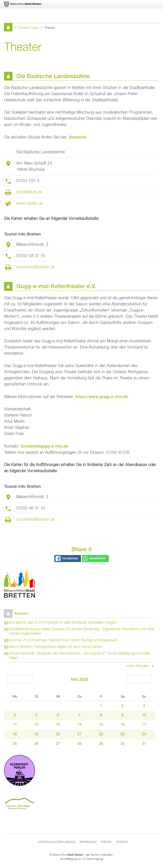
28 (79, 744)
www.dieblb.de (30, 203)
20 (58, 734)
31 (144, 744)
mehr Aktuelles (138, 666)
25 (15, 744)
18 (15, 734)
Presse (106, 842)
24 (144, 734)
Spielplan (78, 137)
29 (101, 744)
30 (122, 744)
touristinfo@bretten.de (36, 267)
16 (122, 725)
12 (36, 725)
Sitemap (122, 842)
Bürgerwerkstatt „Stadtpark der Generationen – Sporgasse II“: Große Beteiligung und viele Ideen (80, 656)
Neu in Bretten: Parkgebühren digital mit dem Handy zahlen (56, 647)
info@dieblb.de (29, 192)
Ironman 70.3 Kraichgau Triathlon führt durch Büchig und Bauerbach (63, 640)
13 (58, 725)
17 (144, 725)
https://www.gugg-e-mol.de (101, 396)
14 (79, 725)
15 (101, 725)
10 (144, 715)
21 (79, 734)
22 (101, 734)
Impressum (88, 842)
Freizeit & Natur (28, 28)
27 (58, 744)
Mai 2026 (80, 679)
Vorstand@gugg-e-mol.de (44, 446)
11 (15, 725)
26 (36, 744)
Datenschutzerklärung (57, 842)
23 (122, 734)
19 (36, 734)
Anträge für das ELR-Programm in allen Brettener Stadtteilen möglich (63, 623)
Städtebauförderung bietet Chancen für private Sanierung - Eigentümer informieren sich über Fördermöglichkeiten (82, 631)
